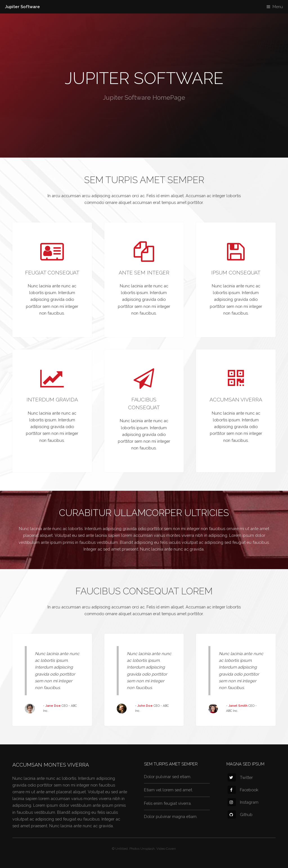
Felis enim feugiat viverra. (168, 803)
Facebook (243, 790)
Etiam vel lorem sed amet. (168, 790)
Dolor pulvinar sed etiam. (168, 777)
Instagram (243, 802)
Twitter (240, 777)
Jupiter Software (22, 7)
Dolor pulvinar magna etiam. (171, 816)
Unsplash (148, 849)
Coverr (171, 849)
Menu (278, 7)
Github (240, 814)
